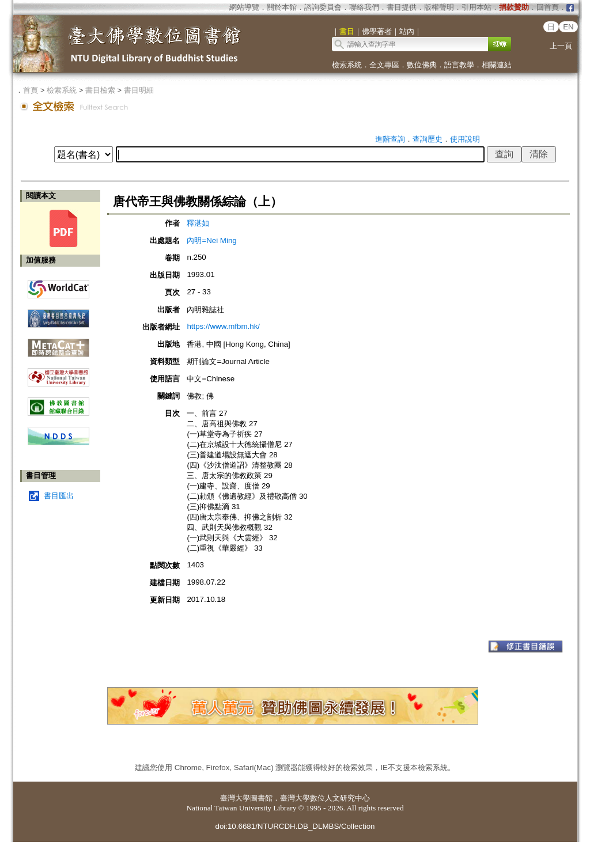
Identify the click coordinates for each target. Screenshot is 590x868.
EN (568, 27)
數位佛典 (422, 65)
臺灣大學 (235, 798)
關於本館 (282, 7)
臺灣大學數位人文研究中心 (325, 798)
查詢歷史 (428, 139)
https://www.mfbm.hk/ (223, 326)
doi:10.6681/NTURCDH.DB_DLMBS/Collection (295, 826)
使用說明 (465, 139)
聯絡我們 (364, 7)
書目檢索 (100, 90)
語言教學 (459, 65)
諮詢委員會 (323, 7)
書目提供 (402, 7)
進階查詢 (390, 139)
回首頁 (548, 7)
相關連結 (497, 65)
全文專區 (384, 65)
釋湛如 (198, 223)
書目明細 (139, 90)
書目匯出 (59, 496)
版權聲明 (439, 7)
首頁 (31, 90)
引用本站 (476, 7)
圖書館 (261, 798)
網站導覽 (244, 7)
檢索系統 (347, 65)
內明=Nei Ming (211, 240)
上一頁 (561, 46)
